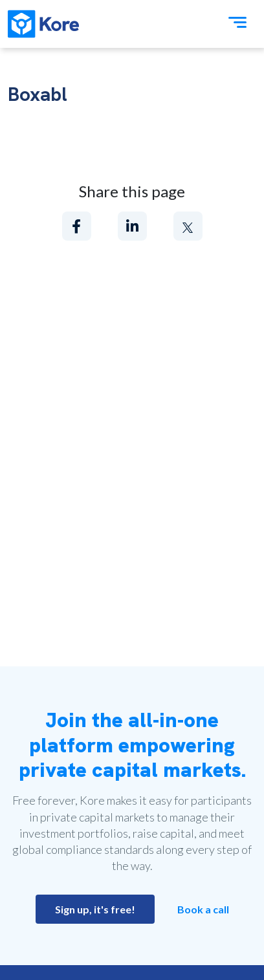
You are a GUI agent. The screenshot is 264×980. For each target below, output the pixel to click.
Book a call (203, 909)
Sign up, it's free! (95, 909)
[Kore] (43, 24)
